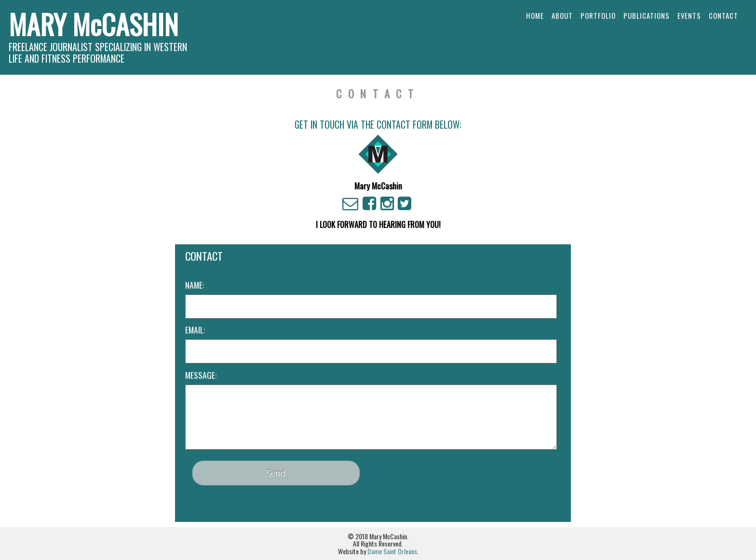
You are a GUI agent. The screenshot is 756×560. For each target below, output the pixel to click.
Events (689, 15)
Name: (195, 285)
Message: (201, 375)
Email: (195, 330)
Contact (723, 15)
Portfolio (598, 15)
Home (535, 15)
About (562, 15)
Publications (647, 15)
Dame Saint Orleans (392, 551)
